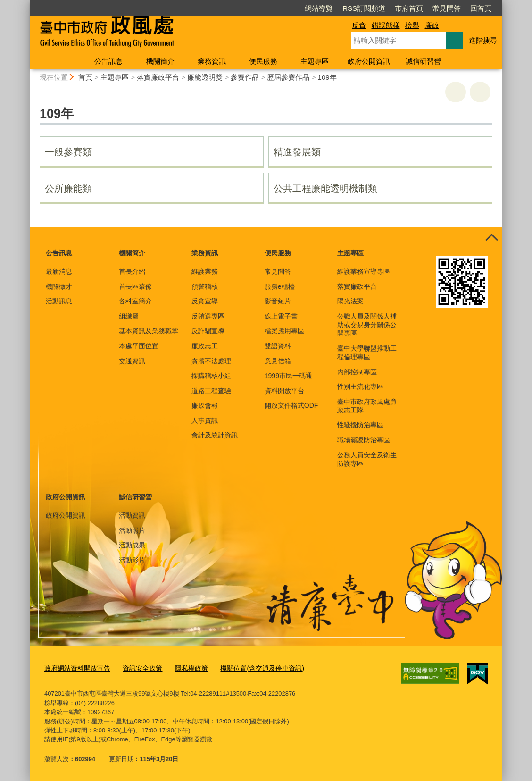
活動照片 (132, 530)
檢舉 (412, 25)
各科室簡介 (135, 301)
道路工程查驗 (211, 391)
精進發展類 (297, 152)
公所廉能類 (68, 188)
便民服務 (263, 61)
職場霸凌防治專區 (364, 440)
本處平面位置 (139, 346)
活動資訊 (132, 515)
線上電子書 (281, 316)
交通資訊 (132, 361)
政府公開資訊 (369, 61)
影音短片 (278, 301)
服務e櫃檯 (280, 286)
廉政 (432, 25)
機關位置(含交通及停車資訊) (249, 668)
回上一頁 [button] (480, 92)
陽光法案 (350, 301)
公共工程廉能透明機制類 (325, 188)
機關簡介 (160, 61)
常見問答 (447, 8)
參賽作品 (245, 77)
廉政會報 (205, 405)
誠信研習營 (423, 61)
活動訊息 (59, 301)
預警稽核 (205, 286)
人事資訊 (205, 420)
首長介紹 (132, 271)
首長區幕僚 (135, 286)
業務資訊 (212, 61)
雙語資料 (278, 346)
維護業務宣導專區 (364, 271)
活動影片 (132, 560)
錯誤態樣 (386, 25)
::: (26, 4)
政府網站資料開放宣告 (75, 668)
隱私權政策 (183, 668)
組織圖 (129, 316)
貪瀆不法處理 (211, 361)
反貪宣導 (205, 301)
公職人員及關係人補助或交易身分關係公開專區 (367, 325)
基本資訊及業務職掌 (149, 331)
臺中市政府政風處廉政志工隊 (367, 406)
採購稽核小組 (211, 376)
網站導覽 (319, 8)
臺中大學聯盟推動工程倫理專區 (367, 353)
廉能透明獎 (205, 77)
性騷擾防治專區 (360, 425)
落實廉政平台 (158, 77)
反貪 (359, 25)
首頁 (85, 77)
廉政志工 (205, 346)
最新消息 (59, 271)
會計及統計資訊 (215, 435)
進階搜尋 (483, 40)
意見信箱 (278, 361)
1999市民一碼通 (288, 376)
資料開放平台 (284, 391)
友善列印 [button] (456, 92)
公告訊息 (108, 61)
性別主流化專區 (360, 386)
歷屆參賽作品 (288, 77)
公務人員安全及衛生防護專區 (367, 459)
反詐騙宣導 (208, 331)
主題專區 (315, 61)
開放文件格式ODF (291, 405)
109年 (327, 77)
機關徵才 (59, 286)
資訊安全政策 (136, 668)
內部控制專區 (357, 372)
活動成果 (132, 545)
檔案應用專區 (284, 331)
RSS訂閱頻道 (364, 8)
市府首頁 (409, 8)
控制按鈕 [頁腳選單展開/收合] (491, 238)
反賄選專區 (208, 316)
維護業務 (205, 271)
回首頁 (481, 8)
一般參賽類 (68, 152)
